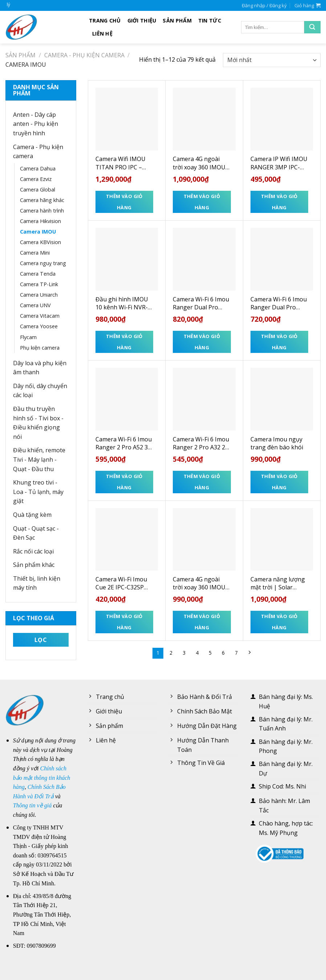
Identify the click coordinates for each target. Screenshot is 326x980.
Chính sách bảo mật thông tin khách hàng (42, 778)
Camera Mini (35, 253)
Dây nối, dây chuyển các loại (40, 391)
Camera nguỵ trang (43, 263)
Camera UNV (35, 305)
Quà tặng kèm (32, 515)
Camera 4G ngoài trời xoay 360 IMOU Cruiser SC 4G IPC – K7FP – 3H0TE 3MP (199, 583)
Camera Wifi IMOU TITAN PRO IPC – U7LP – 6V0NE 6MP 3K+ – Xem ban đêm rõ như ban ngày (122, 163)
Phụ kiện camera (40, 348)
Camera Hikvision (40, 221)
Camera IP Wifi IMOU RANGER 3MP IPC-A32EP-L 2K (279, 163)
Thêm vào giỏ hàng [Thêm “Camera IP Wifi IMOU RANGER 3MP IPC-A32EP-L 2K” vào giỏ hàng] (279, 202)
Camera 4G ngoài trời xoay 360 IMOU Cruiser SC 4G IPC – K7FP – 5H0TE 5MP (199, 163)
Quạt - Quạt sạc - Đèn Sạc (36, 533)
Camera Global (38, 190)
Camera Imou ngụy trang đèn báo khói (277, 443)
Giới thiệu (142, 20)
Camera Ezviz (36, 179)
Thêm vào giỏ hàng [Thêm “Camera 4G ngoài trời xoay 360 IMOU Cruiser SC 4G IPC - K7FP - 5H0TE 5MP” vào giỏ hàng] (202, 202)
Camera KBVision (40, 242)
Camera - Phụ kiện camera (84, 55)
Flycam (28, 337)
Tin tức (210, 20)
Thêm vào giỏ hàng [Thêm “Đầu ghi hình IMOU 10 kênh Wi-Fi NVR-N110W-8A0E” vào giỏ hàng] (124, 342)
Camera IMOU (38, 232)
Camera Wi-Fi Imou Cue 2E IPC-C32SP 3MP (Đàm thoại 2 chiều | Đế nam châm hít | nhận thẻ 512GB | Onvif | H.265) (123, 583)
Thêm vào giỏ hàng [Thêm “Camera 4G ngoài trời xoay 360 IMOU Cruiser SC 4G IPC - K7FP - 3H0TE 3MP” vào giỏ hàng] (202, 622)
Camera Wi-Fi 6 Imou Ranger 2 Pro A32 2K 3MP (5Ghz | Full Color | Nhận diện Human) (201, 443)
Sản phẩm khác (34, 565)
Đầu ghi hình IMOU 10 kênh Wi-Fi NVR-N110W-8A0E (122, 303)
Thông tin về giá (32, 805)
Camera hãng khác (42, 200)
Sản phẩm (177, 20)
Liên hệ (102, 34)
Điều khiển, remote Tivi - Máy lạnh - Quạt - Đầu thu (39, 459)
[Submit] (312, 27)
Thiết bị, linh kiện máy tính (37, 583)
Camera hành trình (42, 211)
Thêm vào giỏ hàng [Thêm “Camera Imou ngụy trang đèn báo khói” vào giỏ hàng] (279, 482)
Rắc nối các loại (33, 551)
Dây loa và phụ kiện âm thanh (40, 368)
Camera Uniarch (39, 295)
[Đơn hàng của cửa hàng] (272, 60)
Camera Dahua (38, 168)
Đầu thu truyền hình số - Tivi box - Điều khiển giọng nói (38, 423)
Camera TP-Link (39, 284)
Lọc (41, 640)
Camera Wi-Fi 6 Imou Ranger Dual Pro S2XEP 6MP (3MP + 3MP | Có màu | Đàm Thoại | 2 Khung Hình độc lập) (279, 303)
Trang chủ (105, 20)
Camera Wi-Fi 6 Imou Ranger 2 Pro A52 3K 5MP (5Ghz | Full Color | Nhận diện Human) (124, 443)
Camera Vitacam (40, 316)
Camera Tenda (38, 274)
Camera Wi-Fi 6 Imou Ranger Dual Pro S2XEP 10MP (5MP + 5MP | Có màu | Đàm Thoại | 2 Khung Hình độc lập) (201, 303)
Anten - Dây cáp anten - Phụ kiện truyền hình (36, 124)
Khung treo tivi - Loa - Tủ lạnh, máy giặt (38, 492)
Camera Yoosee (39, 326)
